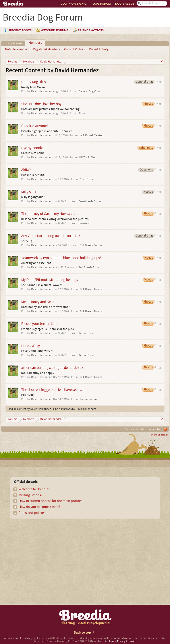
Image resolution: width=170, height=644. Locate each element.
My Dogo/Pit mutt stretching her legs (50, 280)
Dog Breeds (125, 4)
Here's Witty (31, 346)
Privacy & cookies (127, 641)
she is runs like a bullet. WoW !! (42, 285)
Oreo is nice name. (33, 153)
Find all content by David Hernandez (29, 409)
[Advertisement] (42, 554)
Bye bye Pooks (32, 148)
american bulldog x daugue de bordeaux (52, 368)
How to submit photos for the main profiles (50, 501)
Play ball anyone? (35, 126)
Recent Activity (99, 49)
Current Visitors (74, 49)
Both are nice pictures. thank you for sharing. (51, 109)
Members (35, 43)
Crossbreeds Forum (90, 201)
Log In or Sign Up (74, 4)
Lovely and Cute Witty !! (37, 351)
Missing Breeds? (31, 495)
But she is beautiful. (34, 175)
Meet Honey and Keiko (38, 302)
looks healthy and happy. (38, 373)
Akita (82, 114)
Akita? (26, 170)
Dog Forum (102, 4)
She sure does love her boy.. (42, 104)
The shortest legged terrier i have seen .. (52, 390)
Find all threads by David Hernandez (75, 409)
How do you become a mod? (39, 507)
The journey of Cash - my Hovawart (48, 214)
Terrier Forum (87, 333)
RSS (165, 429)
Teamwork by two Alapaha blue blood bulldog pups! (61, 258)
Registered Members (46, 49)
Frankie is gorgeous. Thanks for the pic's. (48, 329)
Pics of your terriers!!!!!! (40, 324)
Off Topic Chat (88, 157)
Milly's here (30, 192)
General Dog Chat (89, 91)
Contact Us (131, 429)
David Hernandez (42, 91)
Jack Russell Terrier (91, 135)
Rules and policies (32, 513)
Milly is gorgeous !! (33, 197)
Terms (112, 641)
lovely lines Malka (33, 87)
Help (143, 429)
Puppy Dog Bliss (34, 82)
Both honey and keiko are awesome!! (46, 307)
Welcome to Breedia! (34, 489)
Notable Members (17, 49)
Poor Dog (27, 395)
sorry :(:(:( (27, 241)
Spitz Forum (87, 179)
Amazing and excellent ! (37, 263)
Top (159, 429)
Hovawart (84, 223)
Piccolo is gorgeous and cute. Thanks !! (47, 131)
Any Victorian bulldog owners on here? (51, 236)
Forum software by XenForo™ (77, 641)
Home (151, 429)
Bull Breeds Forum (91, 245)
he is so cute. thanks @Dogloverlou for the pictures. (55, 219)
